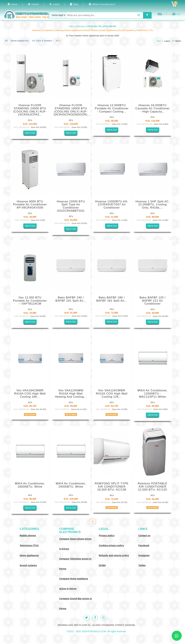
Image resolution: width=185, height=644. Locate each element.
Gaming (59, 30)
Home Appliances (74, 30)
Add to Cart (30, 133)
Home (12, 4)
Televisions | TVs (145, 30)
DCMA (102, 565)
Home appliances (29, 555)
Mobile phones (28, 536)
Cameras (37, 30)
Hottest (33, 4)
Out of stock (30, 414)
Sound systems (28, 565)
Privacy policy (107, 536)
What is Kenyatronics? (102, 4)
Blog (74, 4)
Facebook (144, 545)
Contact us (144, 536)
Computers (48, 30)
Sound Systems (127, 30)
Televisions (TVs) (29, 545)
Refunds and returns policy (114, 555)
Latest (54, 4)
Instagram (144, 555)
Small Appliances (109, 30)
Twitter (142, 565)
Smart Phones (91, 30)
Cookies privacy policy (111, 545)
